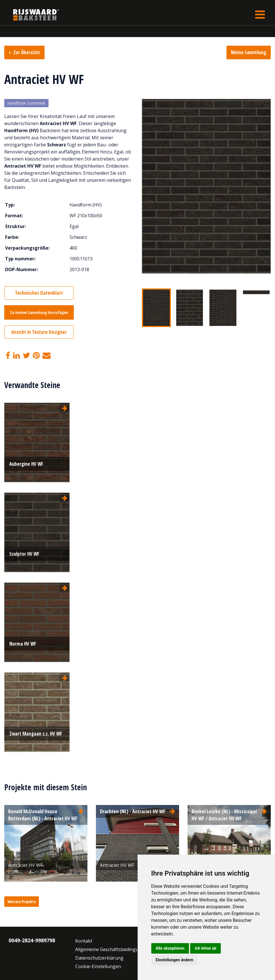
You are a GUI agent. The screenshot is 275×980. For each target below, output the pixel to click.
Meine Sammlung (249, 52)
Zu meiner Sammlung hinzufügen (39, 312)
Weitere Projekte (22, 902)
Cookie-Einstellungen (98, 966)
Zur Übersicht (27, 52)
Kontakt (84, 941)
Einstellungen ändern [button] (175, 960)
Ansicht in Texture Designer (39, 332)
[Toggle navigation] (260, 15)
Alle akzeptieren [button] (170, 948)
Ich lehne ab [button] (205, 948)
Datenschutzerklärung (99, 958)
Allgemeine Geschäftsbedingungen (112, 949)
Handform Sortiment (26, 103)
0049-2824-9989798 (32, 940)
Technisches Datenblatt (39, 293)
